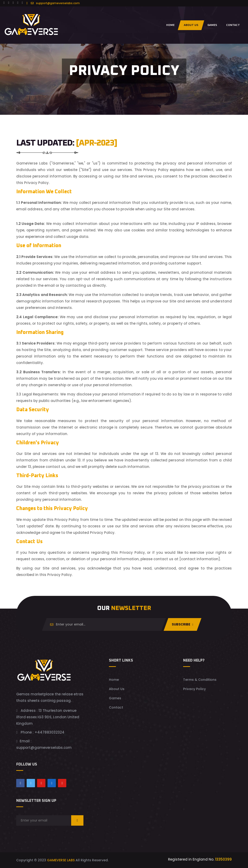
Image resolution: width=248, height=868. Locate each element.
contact (233, 25)
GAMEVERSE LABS (61, 860)
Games (212, 25)
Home (170, 25)
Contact (116, 707)
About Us (191, 25)
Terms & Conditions (200, 680)
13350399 (223, 859)
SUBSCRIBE (182, 624)
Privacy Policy (194, 689)
